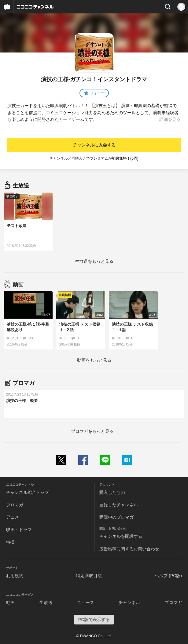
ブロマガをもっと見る (92, 431)
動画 (10, 602)
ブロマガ (15, 505)
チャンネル (129, 602)
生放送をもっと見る (94, 261)
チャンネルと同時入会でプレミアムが (94, 158)
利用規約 (15, 576)
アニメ (13, 517)
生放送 (46, 602)
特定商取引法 (89, 576)
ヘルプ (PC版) (168, 576)
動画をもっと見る (94, 360)
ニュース (86, 602)
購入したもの (112, 492)
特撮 (10, 542)
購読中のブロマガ (116, 517)
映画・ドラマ (19, 530)
